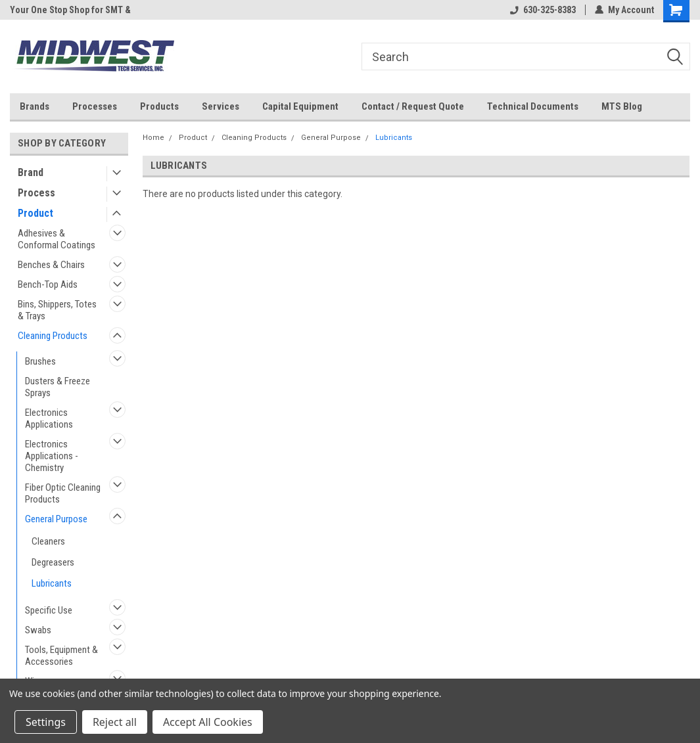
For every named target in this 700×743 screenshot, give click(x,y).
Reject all (115, 722)
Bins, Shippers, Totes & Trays (57, 310)
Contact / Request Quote (413, 106)
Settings (46, 722)
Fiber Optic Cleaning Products (63, 493)
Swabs (38, 630)
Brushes (40, 361)
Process (36, 193)
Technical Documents (533, 106)
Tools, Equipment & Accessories (61, 656)
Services (221, 106)
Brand (31, 172)
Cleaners (48, 541)
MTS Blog (622, 106)
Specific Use (49, 610)
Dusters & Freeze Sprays (58, 387)
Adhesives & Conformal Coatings (57, 239)
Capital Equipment (300, 106)
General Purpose (56, 519)
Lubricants (52, 583)
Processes (95, 106)
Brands (35, 106)
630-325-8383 (543, 10)
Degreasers (53, 562)
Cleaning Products (53, 336)
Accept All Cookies (208, 722)
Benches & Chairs (51, 265)
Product (35, 213)
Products (159, 106)
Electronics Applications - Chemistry (52, 456)
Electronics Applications (49, 418)
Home (153, 138)
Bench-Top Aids (48, 284)
